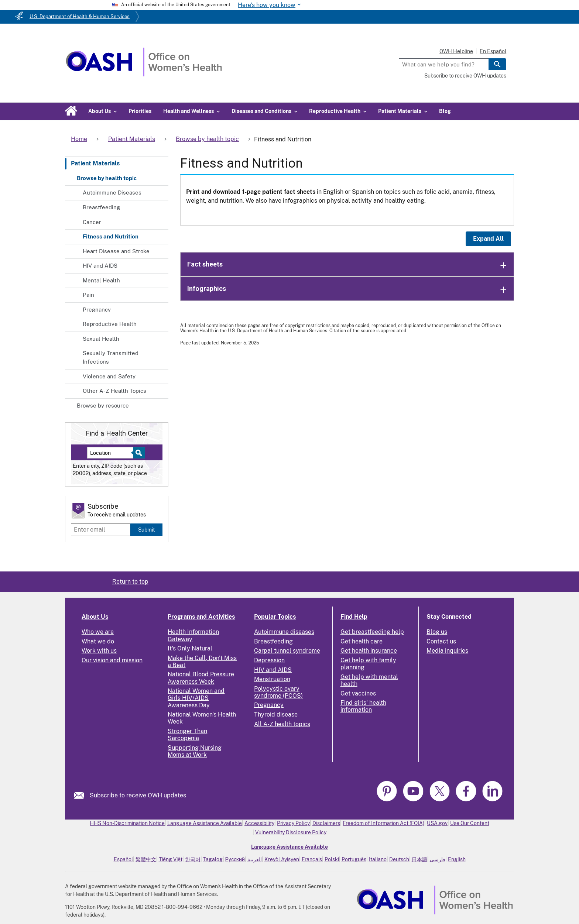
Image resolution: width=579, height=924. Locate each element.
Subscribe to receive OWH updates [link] (138, 795)
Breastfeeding (101, 207)
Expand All (488, 239)
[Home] (144, 74)
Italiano (378, 859)
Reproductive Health (110, 324)
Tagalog (213, 859)
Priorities (140, 111)
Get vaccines (358, 693)
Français (312, 859)
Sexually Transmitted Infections (111, 357)
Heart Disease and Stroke (116, 251)
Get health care (362, 641)
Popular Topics (275, 617)
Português (354, 859)
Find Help (354, 617)
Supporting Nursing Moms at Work (195, 751)
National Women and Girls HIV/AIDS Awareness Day (196, 698)
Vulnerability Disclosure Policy (291, 832)
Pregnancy (97, 310)
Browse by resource (103, 406)
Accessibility (259, 823)
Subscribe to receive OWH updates (465, 76)
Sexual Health (101, 339)
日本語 (419, 859)
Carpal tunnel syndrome (287, 651)
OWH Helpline (456, 51)
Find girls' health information (363, 706)
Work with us (99, 651)
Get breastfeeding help (372, 632)
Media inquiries (447, 651)
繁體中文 (146, 859)
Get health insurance (369, 651)
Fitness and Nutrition (111, 236)
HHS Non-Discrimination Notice (127, 823)
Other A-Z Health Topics (114, 391)
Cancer (92, 222)
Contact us (441, 641)
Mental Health (101, 280)
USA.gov (437, 823)
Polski (332, 859)
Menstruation (272, 679)
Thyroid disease (276, 715)
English (457, 859)
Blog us (437, 632)
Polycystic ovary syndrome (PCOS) (278, 692)
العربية (255, 859)
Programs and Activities (201, 617)
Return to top (130, 582)
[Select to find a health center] (138, 453)
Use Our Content (470, 823)
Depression (269, 660)
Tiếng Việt (171, 859)
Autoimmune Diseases (112, 193)
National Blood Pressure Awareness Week (201, 678)
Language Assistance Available (205, 823)
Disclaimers (326, 823)
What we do (98, 641)
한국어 (193, 859)
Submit (146, 530)
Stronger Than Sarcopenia (187, 735)
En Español (493, 51)
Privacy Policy (293, 823)
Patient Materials (95, 163)
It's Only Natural (190, 648)
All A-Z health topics (282, 724)
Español (123, 859)
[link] (82, 795)
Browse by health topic (107, 178)
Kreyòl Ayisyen (282, 859)
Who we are (98, 632)
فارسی (438, 859)
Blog (445, 111)
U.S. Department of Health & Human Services (80, 16)
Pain (88, 295)
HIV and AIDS (100, 266)
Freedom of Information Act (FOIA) (383, 823)
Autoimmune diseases (284, 632)
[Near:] (113, 453)
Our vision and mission (112, 660)
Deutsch (399, 859)
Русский (235, 859)
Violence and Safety (109, 376)
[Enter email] (101, 530)
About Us (95, 617)
